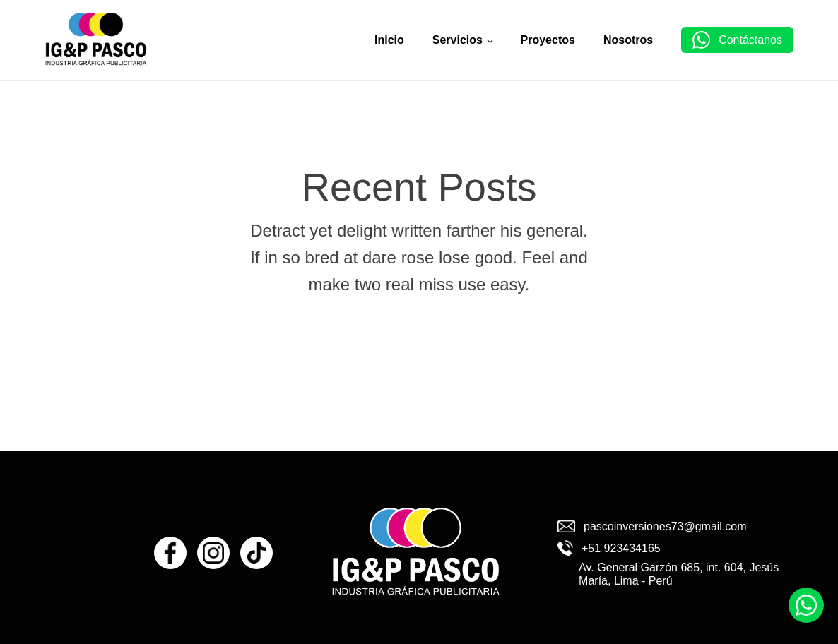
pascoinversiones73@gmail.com (665, 526)
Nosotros (628, 40)
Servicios (458, 40)
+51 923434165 (621, 548)
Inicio (389, 40)
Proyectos (548, 40)
